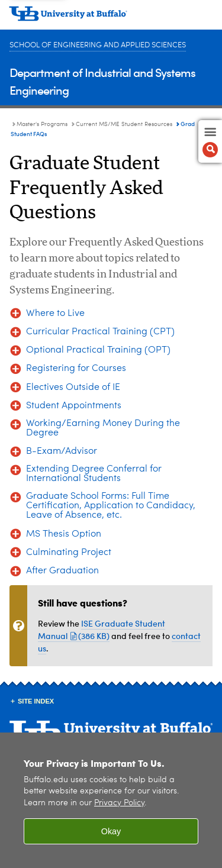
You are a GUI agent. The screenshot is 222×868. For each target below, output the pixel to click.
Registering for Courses (76, 369)
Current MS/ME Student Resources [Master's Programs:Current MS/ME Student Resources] (124, 124)
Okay (111, 831)
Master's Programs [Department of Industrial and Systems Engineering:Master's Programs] (42, 124)
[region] (111, 800)
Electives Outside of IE (73, 388)
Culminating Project (69, 553)
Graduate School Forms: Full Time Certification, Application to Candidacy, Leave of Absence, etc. (111, 506)
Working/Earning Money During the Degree (103, 428)
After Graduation (62, 571)
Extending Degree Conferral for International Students (94, 474)
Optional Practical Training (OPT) (98, 350)
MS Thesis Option (64, 534)
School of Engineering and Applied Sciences (98, 45)
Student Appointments (74, 406)
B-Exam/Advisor (62, 451)
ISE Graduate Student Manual (102, 630)
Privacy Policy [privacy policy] (119, 803)
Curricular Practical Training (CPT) (100, 332)
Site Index (36, 701)
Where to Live (55, 314)
